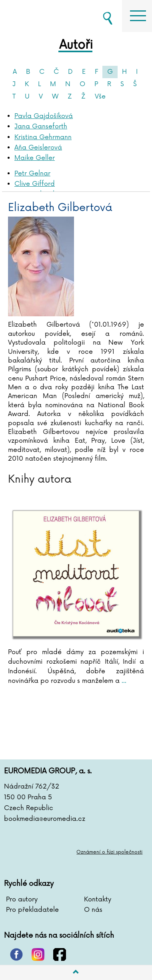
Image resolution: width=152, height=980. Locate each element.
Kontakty (98, 899)
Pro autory (22, 899)
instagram (38, 954)
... (123, 681)
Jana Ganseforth (41, 126)
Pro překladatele (32, 910)
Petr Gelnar (32, 174)
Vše (100, 97)
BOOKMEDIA (44, 16)
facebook (60, 954)
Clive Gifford (35, 184)
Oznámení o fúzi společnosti (109, 852)
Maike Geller (35, 158)
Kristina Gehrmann (43, 137)
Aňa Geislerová (38, 148)
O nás (93, 910)
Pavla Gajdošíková (44, 116)
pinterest (16, 954)
